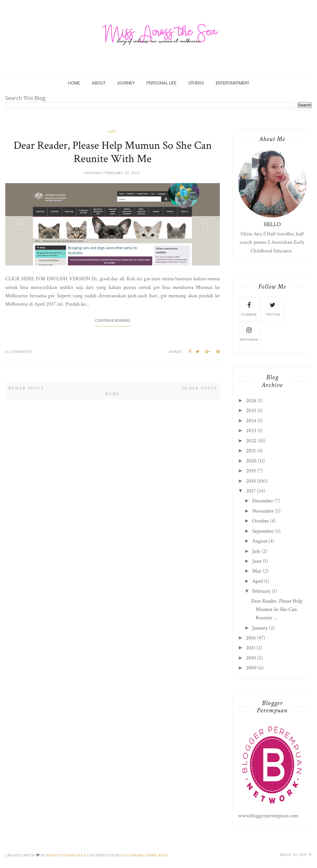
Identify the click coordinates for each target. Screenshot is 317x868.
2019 (251, 471)
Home (74, 83)
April (258, 581)
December (263, 501)
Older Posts (199, 388)
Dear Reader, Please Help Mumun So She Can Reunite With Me (113, 152)
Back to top (296, 855)
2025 (251, 410)
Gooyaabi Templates (145, 855)
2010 (251, 658)
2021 (251, 451)
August (260, 541)
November (263, 511)
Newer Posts (26, 388)
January (260, 628)
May (257, 571)
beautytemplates (66, 855)
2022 (251, 441)
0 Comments (19, 352)
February (261, 591)
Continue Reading (113, 320)
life (113, 131)
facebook (249, 308)
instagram (249, 333)
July (256, 551)
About (99, 83)
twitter (273, 308)
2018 (251, 481)
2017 (251, 491)
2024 (251, 421)
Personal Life (161, 83)
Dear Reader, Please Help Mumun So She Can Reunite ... (277, 609)
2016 (251, 638)
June (257, 561)
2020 (251, 461)
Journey (126, 83)
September (263, 531)
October (261, 521)
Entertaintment (232, 83)
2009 (251, 668)
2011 (251, 648)
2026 (251, 401)
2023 (251, 431)
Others (196, 83)
